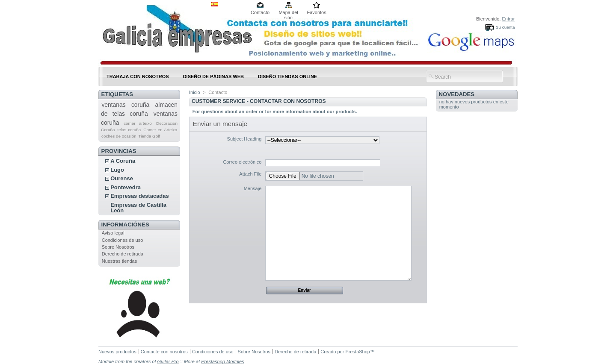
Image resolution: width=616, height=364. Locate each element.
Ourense (122, 178)
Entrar (508, 19)
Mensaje (253, 188)
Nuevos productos (117, 352)
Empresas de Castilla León (138, 208)
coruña (140, 105)
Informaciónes (125, 225)
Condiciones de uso (123, 240)
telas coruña (129, 130)
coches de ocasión (119, 136)
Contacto (260, 12)
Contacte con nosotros (164, 352)
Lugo (117, 170)
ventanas (113, 105)
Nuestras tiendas (120, 261)
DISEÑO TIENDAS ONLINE (287, 76)
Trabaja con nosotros (138, 76)
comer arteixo (138, 123)
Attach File (250, 174)
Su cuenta (505, 27)
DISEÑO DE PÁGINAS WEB (213, 76)
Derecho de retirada (123, 254)
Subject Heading (244, 139)
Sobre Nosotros (118, 247)
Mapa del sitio (288, 13)
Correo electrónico (242, 162)
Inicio (195, 92)
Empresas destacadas (140, 196)
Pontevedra (126, 187)
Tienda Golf (150, 136)
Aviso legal (113, 233)
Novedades (457, 94)
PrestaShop (357, 352)
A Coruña (123, 161)
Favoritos (316, 12)
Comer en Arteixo (160, 130)
